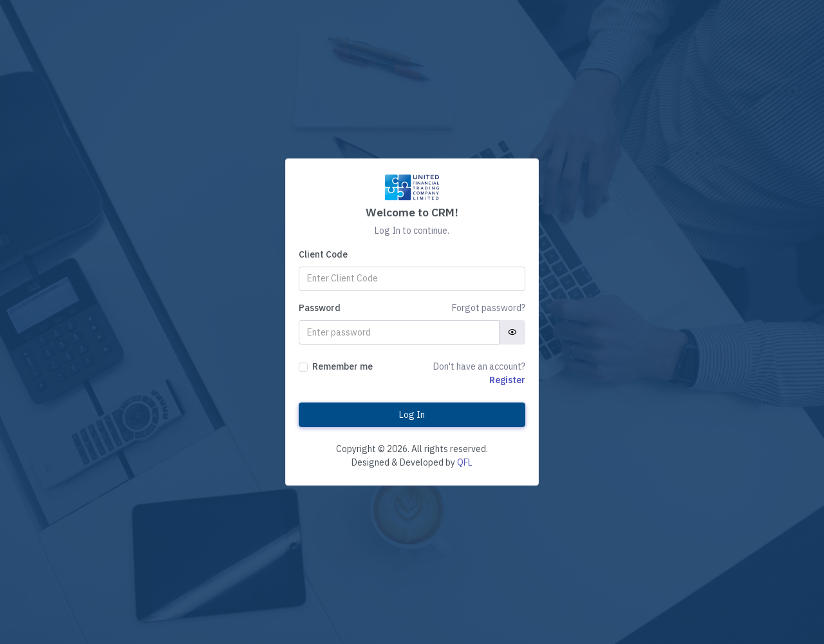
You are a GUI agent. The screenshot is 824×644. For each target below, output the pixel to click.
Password (320, 308)
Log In (412, 415)
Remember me (342, 366)
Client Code (323, 254)
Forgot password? (489, 308)
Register (507, 380)
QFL (465, 462)
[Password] (399, 332)
